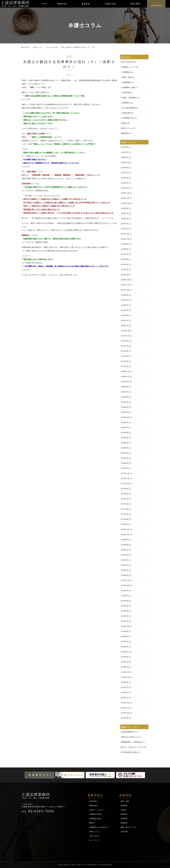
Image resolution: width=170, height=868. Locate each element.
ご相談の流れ (110, 4)
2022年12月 (125, 280)
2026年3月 (125, 152)
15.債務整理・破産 (128, 87)
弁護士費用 (135, 4)
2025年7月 (125, 173)
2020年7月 (125, 392)
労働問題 (124, 819)
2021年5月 (125, 351)
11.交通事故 (125, 72)
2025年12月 (125, 162)
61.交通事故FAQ (127, 118)
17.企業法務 (125, 93)
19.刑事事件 (125, 103)
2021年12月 (125, 331)
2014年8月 (125, 636)
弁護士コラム (38, 47)
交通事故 (124, 806)
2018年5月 (125, 458)
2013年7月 (125, 687)
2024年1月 (125, 229)
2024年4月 (125, 219)
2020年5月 (125, 402)
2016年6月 (125, 555)
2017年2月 (125, 519)
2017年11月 (125, 478)
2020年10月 (125, 382)
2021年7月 (125, 346)
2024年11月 (125, 198)
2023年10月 (125, 239)
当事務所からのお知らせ (99, 827)
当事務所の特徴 (95, 814)
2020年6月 (125, 397)
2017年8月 (125, 494)
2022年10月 (125, 290)
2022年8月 (125, 295)
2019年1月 (125, 443)
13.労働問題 (125, 82)
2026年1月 (125, 157)
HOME (45, 4)
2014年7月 (125, 642)
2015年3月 (125, 611)
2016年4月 (125, 565)
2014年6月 (125, 647)
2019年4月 (125, 438)
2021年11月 (125, 336)
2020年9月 (125, 387)
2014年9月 (125, 631)
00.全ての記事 (52, 47)
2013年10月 (125, 677)
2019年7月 (125, 427)
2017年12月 (125, 473)
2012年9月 (125, 718)
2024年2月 (125, 224)
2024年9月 (125, 208)
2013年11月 (125, 672)
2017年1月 (125, 524)
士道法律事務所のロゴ (129, 732)
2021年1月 (125, 366)
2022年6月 (125, 305)
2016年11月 (125, 529)
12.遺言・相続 (126, 77)
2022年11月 (125, 285)
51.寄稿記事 (125, 113)
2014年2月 (125, 662)
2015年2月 (125, 616)
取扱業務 (86, 4)
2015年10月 (125, 585)
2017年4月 (125, 509)
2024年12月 (125, 193)
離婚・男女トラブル (128, 827)
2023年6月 (125, 259)
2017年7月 (125, 499)
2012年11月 (125, 708)
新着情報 (124, 133)
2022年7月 (125, 300)
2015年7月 (125, 596)
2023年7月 (125, 254)
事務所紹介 (62, 4)
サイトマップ (94, 840)
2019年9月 (125, 422)
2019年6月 (125, 433)
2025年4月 (125, 178)
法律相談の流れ (95, 819)
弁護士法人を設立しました (131, 737)
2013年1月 (125, 698)
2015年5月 (125, 601)
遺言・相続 (125, 801)
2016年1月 (125, 575)
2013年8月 (125, 682)
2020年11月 (125, 377)
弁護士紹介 (94, 801)
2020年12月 (125, 371)
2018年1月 (125, 468)
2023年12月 (125, 234)
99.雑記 (124, 123)
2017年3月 (125, 514)
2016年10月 (125, 535)
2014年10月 (125, 626)
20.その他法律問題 (128, 108)
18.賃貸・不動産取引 (129, 98)
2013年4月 (125, 693)
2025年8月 (125, 168)
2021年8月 (125, 341)
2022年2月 (125, 320)
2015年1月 (125, 621)
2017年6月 (125, 504)
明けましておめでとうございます (134, 747)
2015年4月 (125, 606)
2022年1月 (125, 326)
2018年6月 (125, 453)
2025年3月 (125, 183)
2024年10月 (125, 203)
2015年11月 (125, 580)
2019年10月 (125, 417)
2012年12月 (125, 703)
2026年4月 (125, 147)
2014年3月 (125, 657)
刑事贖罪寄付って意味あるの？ (133, 742)
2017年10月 (125, 484)
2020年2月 (125, 412)
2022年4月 (125, 315)
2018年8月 (125, 448)
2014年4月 (125, 652)
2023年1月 (125, 275)
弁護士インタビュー (97, 810)
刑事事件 (124, 814)
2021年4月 (125, 356)
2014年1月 (125, 667)
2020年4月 (125, 407)
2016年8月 (125, 545)
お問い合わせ (156, 5)
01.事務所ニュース (128, 67)
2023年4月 (125, 264)
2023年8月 (125, 249)
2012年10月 (125, 713)
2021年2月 (125, 361)
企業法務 (124, 832)
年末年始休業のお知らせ (130, 752)
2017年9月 (125, 489)
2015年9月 (125, 591)
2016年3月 (125, 570)
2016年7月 (125, 550)
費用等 (92, 823)
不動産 (123, 810)
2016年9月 (125, 540)
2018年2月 (125, 463)
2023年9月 (125, 244)
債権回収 (124, 823)
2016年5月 (125, 560)
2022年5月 (125, 310)
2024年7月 (125, 213)
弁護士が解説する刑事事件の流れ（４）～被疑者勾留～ (50, 80)
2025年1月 (125, 188)
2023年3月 (125, 270)
